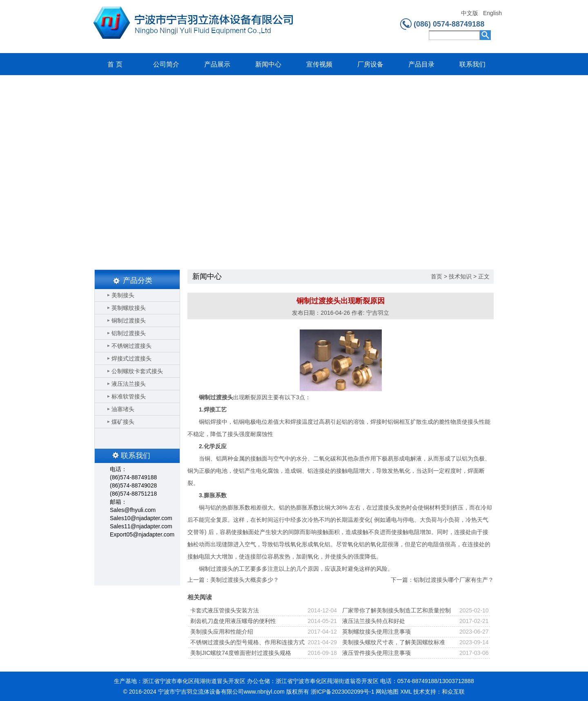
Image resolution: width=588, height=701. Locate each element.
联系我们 (472, 64)
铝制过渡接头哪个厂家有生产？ (454, 580)
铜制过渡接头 (129, 320)
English (492, 13)
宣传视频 (319, 64)
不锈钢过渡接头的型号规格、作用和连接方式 (247, 642)
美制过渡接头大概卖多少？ (245, 580)
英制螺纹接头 (129, 308)
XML (406, 692)
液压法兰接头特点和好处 (374, 621)
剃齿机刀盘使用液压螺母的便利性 (233, 621)
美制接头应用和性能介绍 (222, 632)
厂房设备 (370, 64)
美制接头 (123, 295)
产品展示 (217, 64)
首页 (437, 276)
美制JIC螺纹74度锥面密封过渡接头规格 (241, 653)
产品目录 (421, 64)
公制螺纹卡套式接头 (137, 371)
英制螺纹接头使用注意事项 (376, 632)
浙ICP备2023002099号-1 (343, 692)
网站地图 (387, 692)
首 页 (115, 64)
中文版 (470, 13)
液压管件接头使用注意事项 (376, 653)
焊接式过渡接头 (131, 358)
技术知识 (460, 276)
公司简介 (166, 64)
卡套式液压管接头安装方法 (225, 610)
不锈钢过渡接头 (131, 346)
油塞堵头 (123, 409)
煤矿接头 (123, 422)
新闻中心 (268, 64)
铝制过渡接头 (129, 333)
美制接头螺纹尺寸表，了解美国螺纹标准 (394, 642)
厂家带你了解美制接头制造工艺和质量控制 (396, 610)
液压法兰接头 (129, 384)
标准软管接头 (129, 396)
